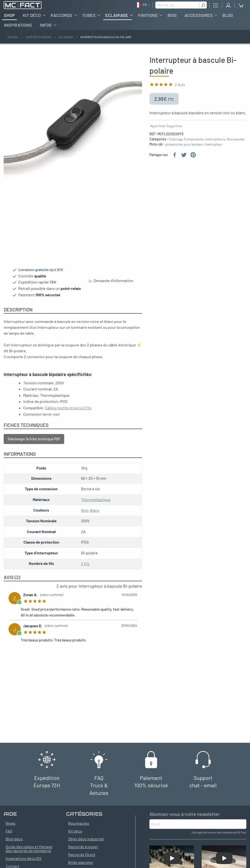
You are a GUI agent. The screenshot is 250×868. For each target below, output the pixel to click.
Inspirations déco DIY (24, 862)
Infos (46, 29)
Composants (194, 143)
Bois (172, 19)
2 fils (85, 567)
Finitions (148, 19)
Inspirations (18, 29)
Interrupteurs (215, 143)
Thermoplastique (96, 503)
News (10, 827)
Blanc (95, 514)
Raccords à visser (83, 851)
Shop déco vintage (39, 41)
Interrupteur (213, 148)
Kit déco (32, 19)
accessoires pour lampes (184, 148)
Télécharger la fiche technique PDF (34, 443)
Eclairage (117, 19)
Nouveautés (236, 143)
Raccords (61, 19)
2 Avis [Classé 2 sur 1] (180, 88)
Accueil (13, 41)
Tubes (89, 19)
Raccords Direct (82, 858)
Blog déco (14, 843)
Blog (228, 19)
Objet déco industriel (86, 843)
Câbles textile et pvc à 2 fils (68, 412)
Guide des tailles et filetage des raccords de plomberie (29, 852)
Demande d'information (111, 285)
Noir (85, 514)
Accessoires (199, 19)
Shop (9, 19)
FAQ (9, 835)
